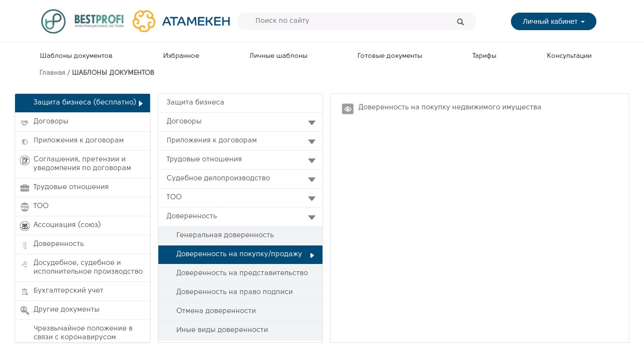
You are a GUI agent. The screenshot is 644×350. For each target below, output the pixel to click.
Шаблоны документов (76, 56)
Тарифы (484, 56)
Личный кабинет (553, 21)
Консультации (569, 56)
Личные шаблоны (279, 56)
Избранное (181, 56)
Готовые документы (390, 56)
